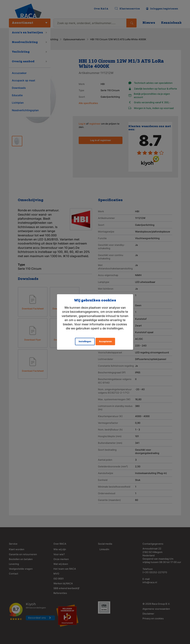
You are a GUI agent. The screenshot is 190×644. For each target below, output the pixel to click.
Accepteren (105, 342)
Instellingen (85, 342)
